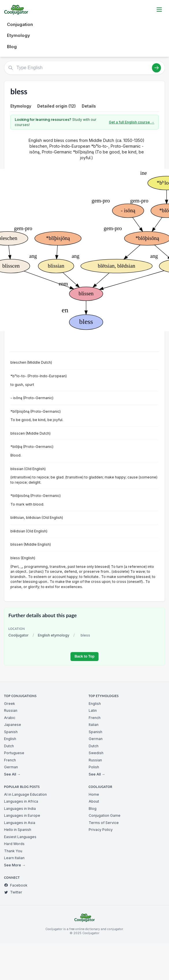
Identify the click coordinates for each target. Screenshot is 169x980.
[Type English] (84, 68)
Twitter (13, 892)
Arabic (10, 718)
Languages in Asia (20, 823)
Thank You (13, 851)
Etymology (18, 35)
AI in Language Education (25, 794)
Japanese (13, 725)
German (11, 767)
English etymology (54, 635)
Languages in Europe (22, 815)
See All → (12, 774)
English (10, 739)
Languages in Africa (21, 801)
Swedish (96, 753)
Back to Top (84, 656)
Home (94, 794)
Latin (93, 710)
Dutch (9, 746)
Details (89, 106)
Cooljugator (18, 635)
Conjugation (20, 24)
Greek (10, 704)
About (94, 801)
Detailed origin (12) (56, 106)
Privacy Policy (101, 830)
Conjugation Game (105, 815)
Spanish (11, 732)
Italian (94, 725)
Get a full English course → (132, 122)
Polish (94, 767)
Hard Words (14, 844)
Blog (12, 47)
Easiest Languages (20, 837)
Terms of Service (104, 823)
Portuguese (14, 753)
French (10, 760)
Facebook (16, 885)
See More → (15, 865)
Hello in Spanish (18, 830)
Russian (11, 710)
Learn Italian (14, 858)
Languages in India (20, 809)
